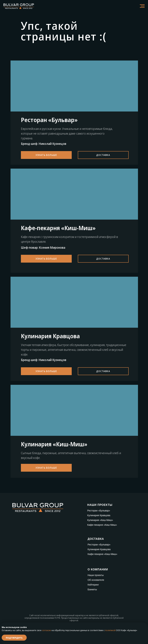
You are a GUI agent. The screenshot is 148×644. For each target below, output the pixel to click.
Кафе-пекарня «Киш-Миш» (102, 525)
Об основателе (96, 580)
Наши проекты (96, 575)
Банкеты (92, 589)
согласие (46, 630)
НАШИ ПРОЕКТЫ (100, 505)
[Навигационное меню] (142, 6)
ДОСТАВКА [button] (96, 539)
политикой (110, 630)
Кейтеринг (93, 585)
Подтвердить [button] (14, 638)
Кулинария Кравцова (99, 515)
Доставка (103, 155)
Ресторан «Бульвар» (99, 511)
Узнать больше (46, 155)
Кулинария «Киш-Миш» (100, 520)
